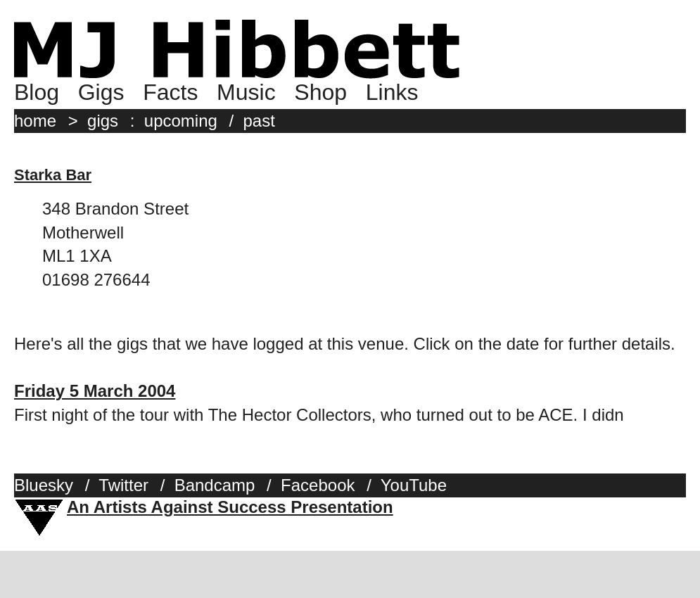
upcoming (181, 121)
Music (246, 92)
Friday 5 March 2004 (95, 391)
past (259, 121)
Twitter (123, 485)
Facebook (318, 485)
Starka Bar (53, 175)
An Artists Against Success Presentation (230, 507)
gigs (103, 121)
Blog (37, 92)
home (35, 121)
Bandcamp (215, 485)
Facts (170, 92)
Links (392, 92)
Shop (320, 92)
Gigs (101, 92)
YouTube (414, 485)
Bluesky (44, 485)
